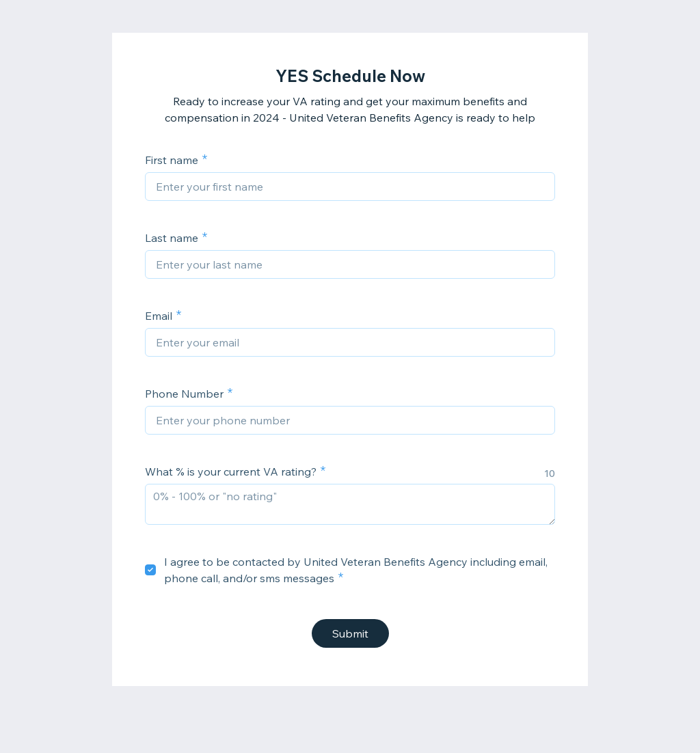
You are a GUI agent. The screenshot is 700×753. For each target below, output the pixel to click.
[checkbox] (150, 570)
